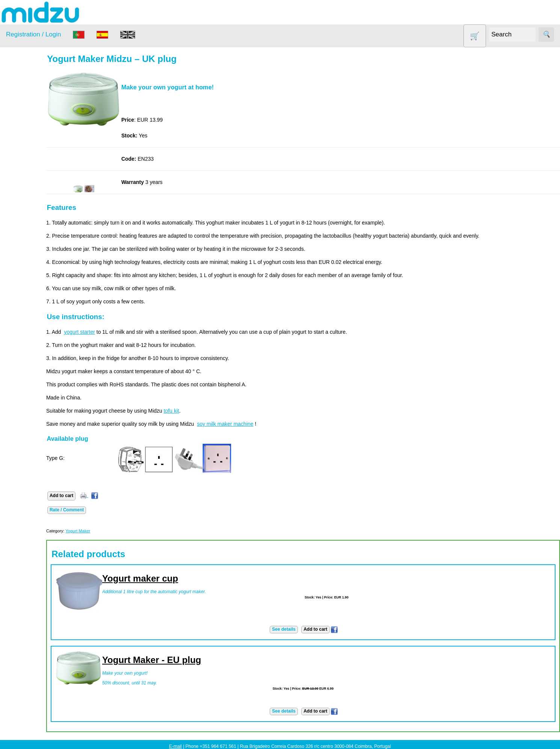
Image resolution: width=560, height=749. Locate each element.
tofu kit (200, 411)
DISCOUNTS (32, 142)
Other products (34, 171)
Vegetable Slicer (35, 215)
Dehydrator (29, 128)
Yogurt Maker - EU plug (181, 660)
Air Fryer (26, 114)
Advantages (38, 347)
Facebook (17, 467)
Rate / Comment (96, 510)
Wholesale (18, 571)
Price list (34, 292)
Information (19, 248)
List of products (42, 622)
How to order (39, 280)
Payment (16, 367)
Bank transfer (40, 388)
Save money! (21, 498)
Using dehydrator (44, 550)
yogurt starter (108, 332)
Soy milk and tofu (37, 200)
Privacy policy (40, 335)
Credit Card (38, 399)
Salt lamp (27, 186)
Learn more (20, 643)
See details (298, 629)
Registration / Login (33, 34)
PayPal (32, 411)
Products (16, 95)
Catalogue (36, 304)
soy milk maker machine (254, 424)
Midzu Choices (41, 664)
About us (34, 269)
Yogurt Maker (32, 229)
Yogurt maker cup (169, 578)
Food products (33, 157)
